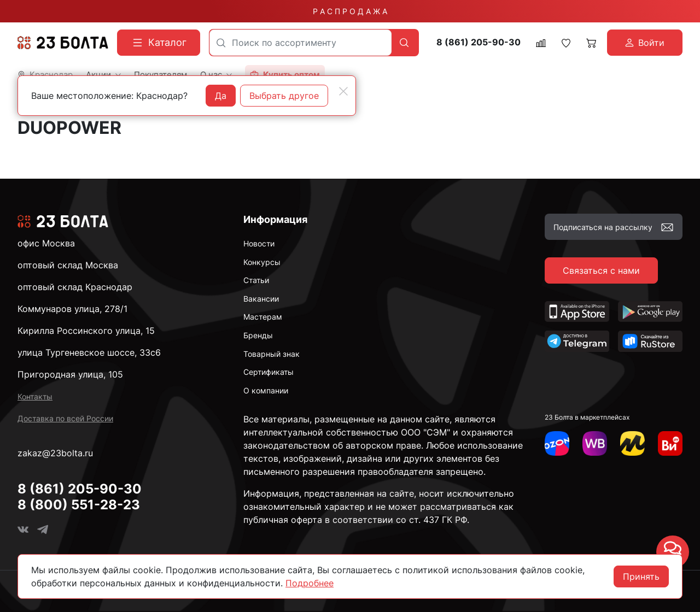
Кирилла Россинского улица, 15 (86, 331)
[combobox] (301, 43)
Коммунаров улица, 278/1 (72, 309)
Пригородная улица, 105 (70, 374)
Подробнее (310, 583)
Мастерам (263, 317)
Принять (641, 576)
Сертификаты (269, 372)
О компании (266, 390)
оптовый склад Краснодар (75, 287)
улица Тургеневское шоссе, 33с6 (89, 352)
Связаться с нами (601, 270)
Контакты (35, 396)
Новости (259, 243)
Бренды (258, 335)
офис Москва (46, 243)
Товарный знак (272, 354)
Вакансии (261, 299)
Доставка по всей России (65, 418)
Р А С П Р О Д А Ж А (350, 11)
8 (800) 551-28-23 (79, 505)
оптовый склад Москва (68, 265)
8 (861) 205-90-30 (479, 42)
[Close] (343, 91)
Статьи (256, 280)
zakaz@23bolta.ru (55, 453)
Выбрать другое (284, 96)
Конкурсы (262, 262)
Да (221, 96)
